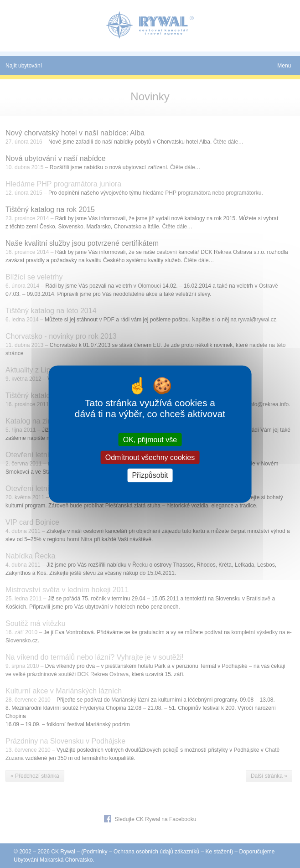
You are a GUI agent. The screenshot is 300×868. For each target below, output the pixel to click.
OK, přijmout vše (150, 440)
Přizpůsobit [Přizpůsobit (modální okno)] (150, 475)
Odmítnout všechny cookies (150, 457)
